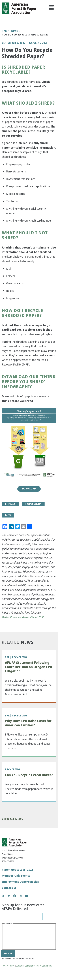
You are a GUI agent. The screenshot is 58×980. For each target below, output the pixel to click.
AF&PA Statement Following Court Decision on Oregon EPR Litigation (29, 667)
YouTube (26, 896)
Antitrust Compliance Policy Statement (34, 966)
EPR (7, 657)
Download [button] (29, 489)
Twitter (5, 896)
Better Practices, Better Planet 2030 (23, 617)
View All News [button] (12, 819)
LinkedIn (10, 896)
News (15, 31)
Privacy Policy (8, 966)
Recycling (19, 657)
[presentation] (17, 937)
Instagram (22, 896)
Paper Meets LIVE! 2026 (17, 870)
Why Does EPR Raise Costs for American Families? (28, 723)
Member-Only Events (16, 876)
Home (5, 31)
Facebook (16, 896)
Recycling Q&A (38, 43)
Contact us (9, 888)
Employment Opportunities (20, 882)
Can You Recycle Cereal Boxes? (29, 775)
